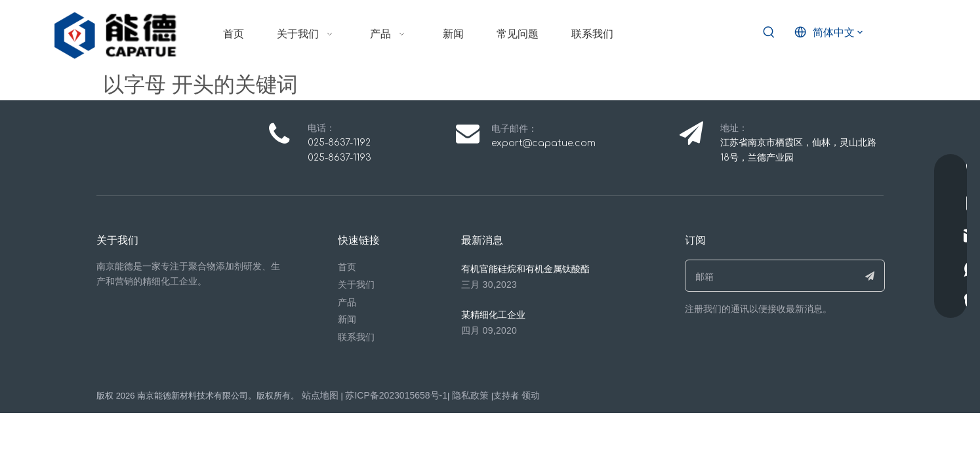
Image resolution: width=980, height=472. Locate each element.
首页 (347, 267)
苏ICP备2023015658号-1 (396, 395)
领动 (531, 395)
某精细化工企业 (493, 315)
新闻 (347, 319)
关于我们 (356, 285)
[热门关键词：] (769, 33)
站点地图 (320, 395)
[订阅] (870, 276)
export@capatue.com (543, 143)
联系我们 (356, 337)
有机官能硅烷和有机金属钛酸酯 (525, 269)
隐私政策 (470, 395)
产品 (347, 302)
